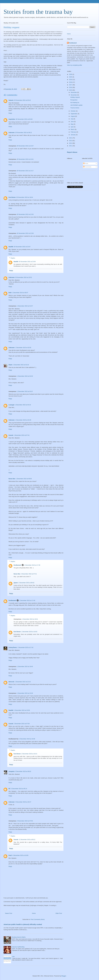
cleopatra (12, 771)
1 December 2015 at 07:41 (22, 435)
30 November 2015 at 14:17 (25, 171)
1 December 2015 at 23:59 (22, 710)
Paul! (10, 855)
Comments (87, 167)
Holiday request (75, 97)
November (74, 95)
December (74, 92)
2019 (71, 80)
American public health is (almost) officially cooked (23, 924)
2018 (71, 82)
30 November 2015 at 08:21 (24, 133)
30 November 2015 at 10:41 (25, 159)
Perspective (74, 100)
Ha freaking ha (75, 103)
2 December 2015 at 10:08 (27, 739)
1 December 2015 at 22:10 (23, 682)
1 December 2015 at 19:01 (30, 619)
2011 (71, 146)
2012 (71, 143)
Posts (86, 163)
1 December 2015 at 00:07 (20, 293)
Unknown (12, 133)
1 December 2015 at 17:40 (27, 600)
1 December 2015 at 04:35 (23, 420)
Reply (10, 113)
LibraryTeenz (13, 647)
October (73, 111)
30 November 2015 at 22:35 (25, 214)
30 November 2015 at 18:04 (25, 197)
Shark (10, 365)
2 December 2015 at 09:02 (26, 583)
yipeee (16, 583)
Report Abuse (72, 152)
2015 (71, 90)
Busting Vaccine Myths (19, 937)
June (72, 122)
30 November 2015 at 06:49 (24, 119)
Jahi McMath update (76, 105)
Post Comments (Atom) (38, 919)
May (72, 124)
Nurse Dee (12, 479)
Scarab (11, 435)
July (72, 119)
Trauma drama (75, 108)
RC (10, 789)
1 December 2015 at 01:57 (25, 306)
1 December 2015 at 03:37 (25, 391)
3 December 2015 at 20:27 (23, 802)
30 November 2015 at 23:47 (22, 247)
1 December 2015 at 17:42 (25, 647)
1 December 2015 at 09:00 (24, 479)
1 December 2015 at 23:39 (25, 693)
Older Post (59, 913)
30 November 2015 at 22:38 (25, 233)
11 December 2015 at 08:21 (27, 840)
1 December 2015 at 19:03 (29, 632)
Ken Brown (12, 197)
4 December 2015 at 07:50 (25, 821)
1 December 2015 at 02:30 (25, 376)
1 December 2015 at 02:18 (21, 365)
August (73, 116)
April (72, 127)
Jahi (13, 957)
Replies (13, 258)
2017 (71, 85)
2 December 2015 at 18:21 (29, 754)
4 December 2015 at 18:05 (20, 855)
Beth (10, 293)
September (74, 114)
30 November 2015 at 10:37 (25, 146)
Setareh (11, 100)
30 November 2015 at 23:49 (27, 262)
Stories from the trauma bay (38, 12)
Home (34, 913)
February (74, 132)
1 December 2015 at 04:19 (23, 405)
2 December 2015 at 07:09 (22, 724)
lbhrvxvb (11, 682)
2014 (71, 138)
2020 (71, 77)
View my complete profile (74, 65)
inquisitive (12, 119)
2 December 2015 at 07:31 (29, 574)
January (73, 135)
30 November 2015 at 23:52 (24, 277)
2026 (71, 74)
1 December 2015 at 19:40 (25, 666)
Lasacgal (11, 405)
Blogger (64, 976)
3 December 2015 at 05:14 (19, 789)
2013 (71, 141)
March (73, 129)
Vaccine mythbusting (18, 947)
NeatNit (11, 247)
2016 (71, 87)
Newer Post (9, 913)
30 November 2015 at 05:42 (22, 100)
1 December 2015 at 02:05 (23, 348)
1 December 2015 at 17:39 (32, 565)
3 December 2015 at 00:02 (23, 771)
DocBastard (17, 565)
